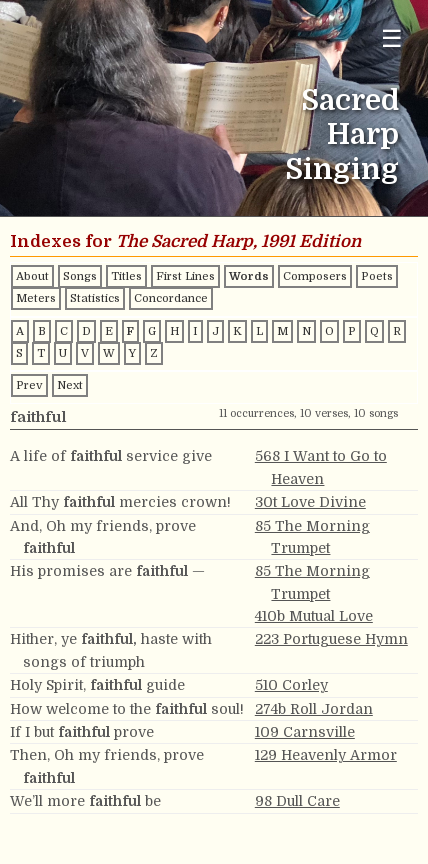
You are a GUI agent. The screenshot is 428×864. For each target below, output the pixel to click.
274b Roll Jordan (314, 709)
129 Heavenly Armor (326, 755)
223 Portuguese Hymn (331, 639)
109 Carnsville (305, 732)
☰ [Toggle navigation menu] (392, 38)
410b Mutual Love (314, 616)
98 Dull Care (297, 801)
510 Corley (291, 685)
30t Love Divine (310, 502)
